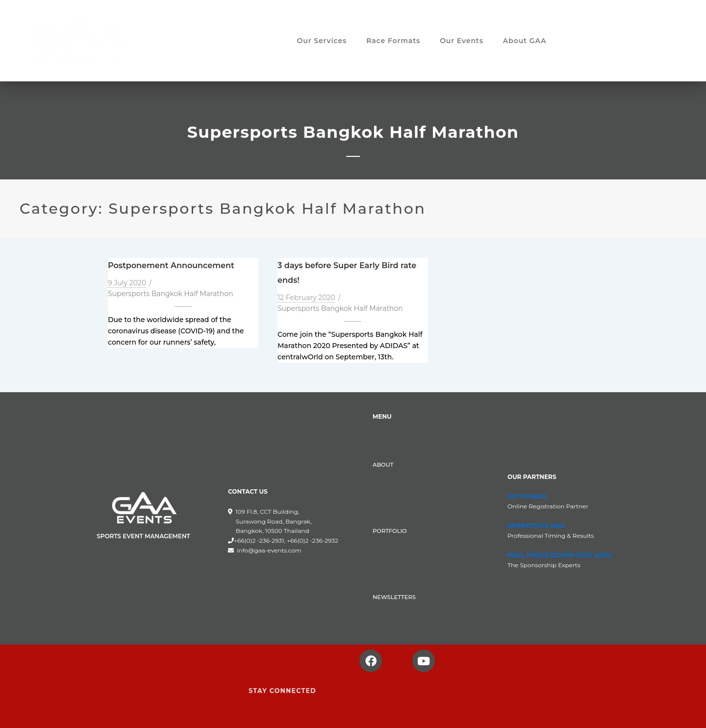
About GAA (525, 42)
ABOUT (383, 465)
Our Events (462, 42)
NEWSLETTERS (393, 597)
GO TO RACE (527, 496)
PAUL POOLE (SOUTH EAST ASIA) (558, 555)
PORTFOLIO (389, 531)
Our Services (322, 42)
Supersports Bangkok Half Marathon (171, 294)
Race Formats (393, 42)
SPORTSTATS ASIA (535, 526)
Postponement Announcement (171, 265)
